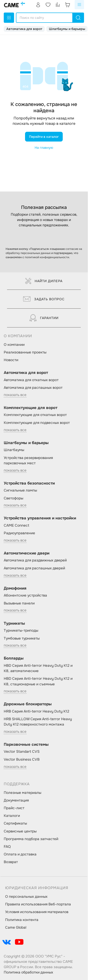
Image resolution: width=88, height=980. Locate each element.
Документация (16, 800)
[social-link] (7, 942)
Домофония (15, 588)
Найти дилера (44, 281)
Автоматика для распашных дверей (34, 568)
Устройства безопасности (29, 483)
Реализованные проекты (25, 352)
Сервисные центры (20, 831)
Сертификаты (15, 823)
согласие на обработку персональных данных (44, 251)
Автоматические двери (27, 553)
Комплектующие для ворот (31, 408)
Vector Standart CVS (22, 752)
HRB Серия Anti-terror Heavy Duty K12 (37, 711)
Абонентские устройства (25, 595)
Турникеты (14, 623)
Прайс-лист (14, 808)
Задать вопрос (44, 299)
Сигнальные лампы (20, 490)
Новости (11, 360)
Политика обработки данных (28, 972)
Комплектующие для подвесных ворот (37, 423)
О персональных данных (26, 897)
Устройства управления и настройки (40, 518)
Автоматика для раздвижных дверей (35, 560)
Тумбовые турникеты (22, 638)
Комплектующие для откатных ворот (35, 415)
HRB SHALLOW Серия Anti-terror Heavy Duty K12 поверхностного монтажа (38, 722)
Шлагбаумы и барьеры (67, 29)
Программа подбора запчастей (31, 839)
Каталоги (12, 816)
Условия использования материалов (37, 912)
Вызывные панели (19, 603)
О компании (14, 345)
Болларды (14, 658)
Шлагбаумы (14, 450)
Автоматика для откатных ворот (31, 380)
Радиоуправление (19, 533)
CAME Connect (16, 525)
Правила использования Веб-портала (38, 904)
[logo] (15, 5)
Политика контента (22, 920)
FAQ (7, 847)
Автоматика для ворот (24, 29)
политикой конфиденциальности (47, 257)
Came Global (16, 927)
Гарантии (44, 318)
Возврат (11, 862)
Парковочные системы (26, 744)
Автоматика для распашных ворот (33, 388)
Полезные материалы (22, 793)
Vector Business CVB (22, 759)
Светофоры (13, 498)
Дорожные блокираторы (28, 704)
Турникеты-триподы (21, 630)
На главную (44, 148)
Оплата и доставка (20, 854)
